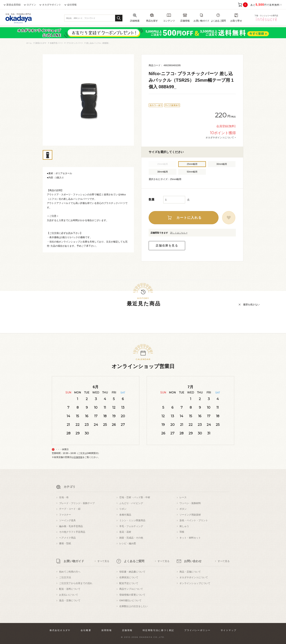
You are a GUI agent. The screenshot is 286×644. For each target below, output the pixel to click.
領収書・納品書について (132, 572)
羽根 (182, 532)
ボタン (183, 509)
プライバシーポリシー (197, 630)
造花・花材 (125, 532)
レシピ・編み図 (128, 543)
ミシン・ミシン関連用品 (132, 520)
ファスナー (65, 515)
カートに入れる (189, 218)
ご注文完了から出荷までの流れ (76, 583)
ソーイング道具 (67, 520)
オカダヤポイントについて (194, 577)
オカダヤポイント (52, 5)
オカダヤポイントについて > (221, 137)
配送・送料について (70, 589)
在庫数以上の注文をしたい (134, 606)
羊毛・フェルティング (131, 526)
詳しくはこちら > (179, 233)
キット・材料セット (190, 538)
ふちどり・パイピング (131, 503)
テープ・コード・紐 (70, 509)
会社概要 (86, 630)
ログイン (31, 5)
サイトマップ (229, 630)
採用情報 (107, 630)
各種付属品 (125, 515)
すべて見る (103, 561)
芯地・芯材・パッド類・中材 (135, 497)
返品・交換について (70, 600)
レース (183, 497)
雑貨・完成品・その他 (131, 538)
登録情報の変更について (132, 595)
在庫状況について (129, 577)
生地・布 (64, 497)
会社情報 (72, 5)
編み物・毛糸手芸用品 (71, 526)
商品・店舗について (190, 572)
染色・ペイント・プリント (194, 520)
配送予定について (129, 583)
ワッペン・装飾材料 (190, 503)
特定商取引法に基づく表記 (158, 630)
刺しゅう (184, 526)
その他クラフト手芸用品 (72, 532)
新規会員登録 (13, 5)
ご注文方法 (65, 577)
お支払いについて (69, 595)
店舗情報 (78, 457)
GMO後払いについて (130, 600)
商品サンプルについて (131, 589)
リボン (123, 509)
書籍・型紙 (65, 543)
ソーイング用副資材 (190, 515)
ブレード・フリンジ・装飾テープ (77, 503)
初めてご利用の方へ (70, 572)
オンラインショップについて (195, 583)
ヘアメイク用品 (67, 538)
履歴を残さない (251, 305)
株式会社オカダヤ (60, 630)
